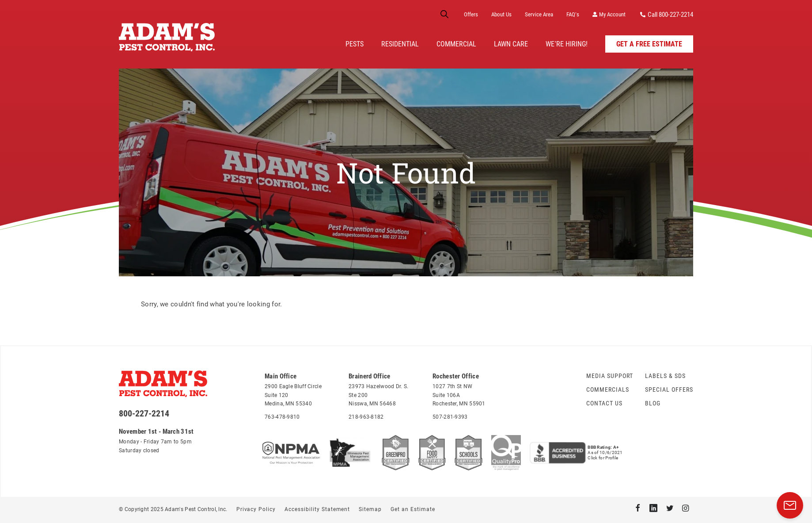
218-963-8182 (366, 417)
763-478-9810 (282, 417)
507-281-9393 (450, 417)
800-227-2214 (144, 413)
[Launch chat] (790, 505)
